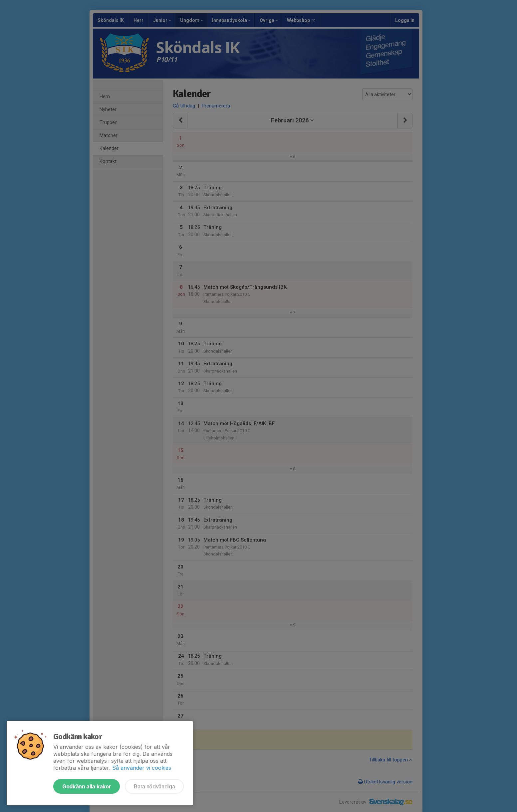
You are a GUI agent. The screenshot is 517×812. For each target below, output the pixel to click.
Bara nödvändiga (154, 786)
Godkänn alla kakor (87, 786)
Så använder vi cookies (142, 768)
